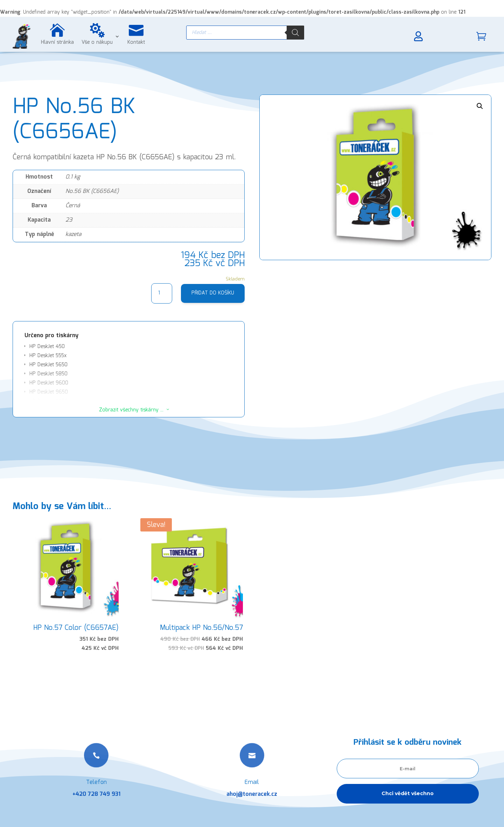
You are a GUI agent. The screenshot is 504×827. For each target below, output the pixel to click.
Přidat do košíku (213, 293)
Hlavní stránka (57, 42)
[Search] (295, 33)
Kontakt (136, 42)
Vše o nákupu (97, 42)
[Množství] (162, 293)
